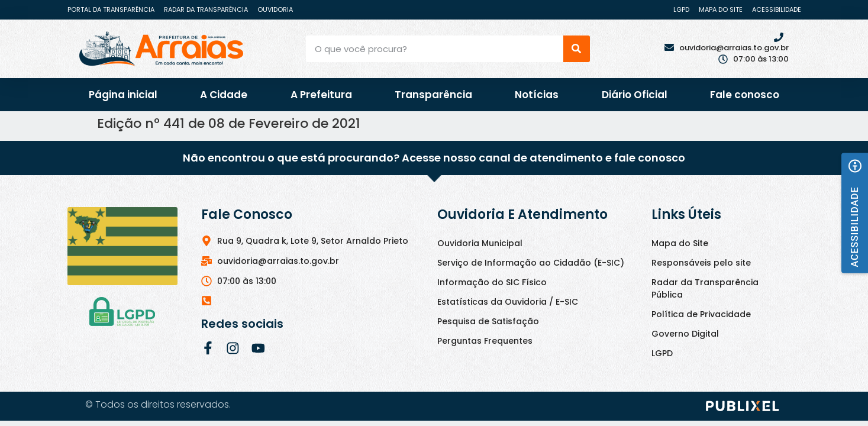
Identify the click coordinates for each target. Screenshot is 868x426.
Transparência (433, 95)
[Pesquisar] (577, 49)
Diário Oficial (635, 95)
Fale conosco (745, 95)
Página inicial (123, 95)
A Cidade (224, 95)
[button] (855, 213)
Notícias (537, 95)
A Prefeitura (321, 95)
